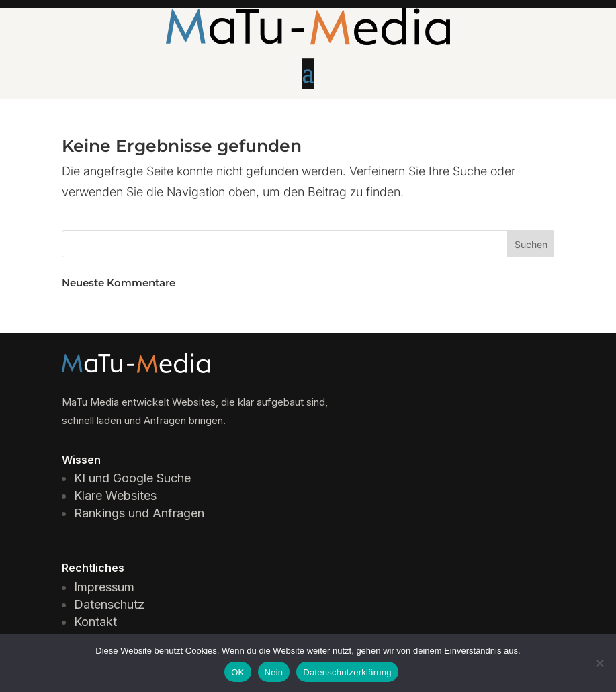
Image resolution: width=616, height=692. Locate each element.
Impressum (104, 587)
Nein (274, 672)
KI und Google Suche (132, 478)
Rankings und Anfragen (139, 513)
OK (237, 672)
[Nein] (599, 663)
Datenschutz (109, 604)
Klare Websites (115, 495)
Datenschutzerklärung (347, 672)
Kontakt (95, 622)
